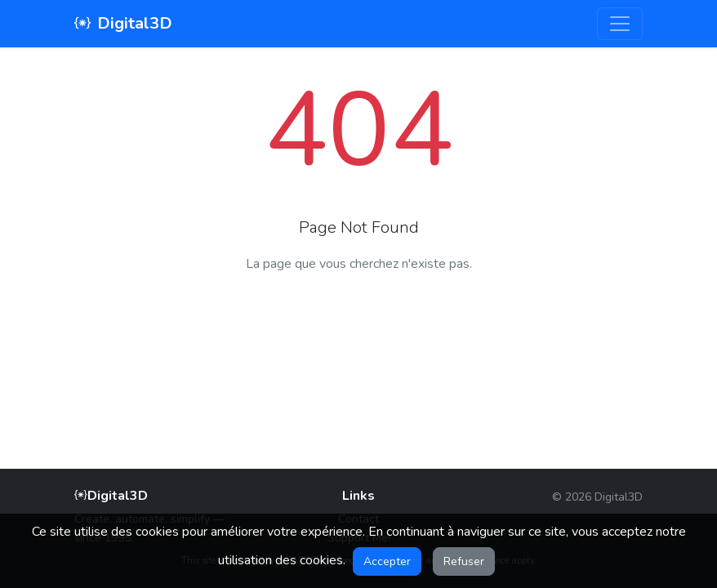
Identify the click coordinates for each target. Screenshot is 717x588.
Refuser (464, 561)
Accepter (387, 561)
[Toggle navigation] (620, 24)
